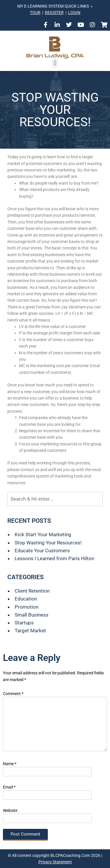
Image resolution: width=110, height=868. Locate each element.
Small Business (32, 615)
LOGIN (74, 13)
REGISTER (54, 13)
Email (9, 787)
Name (10, 764)
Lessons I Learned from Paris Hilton (54, 558)
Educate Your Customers (42, 551)
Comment (13, 694)
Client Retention (32, 591)
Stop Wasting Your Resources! (48, 543)
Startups (24, 623)
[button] (55, 63)
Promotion (27, 607)
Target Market (30, 631)
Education (26, 599)
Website (10, 810)
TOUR (35, 13)
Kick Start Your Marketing (43, 534)
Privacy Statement (55, 862)
